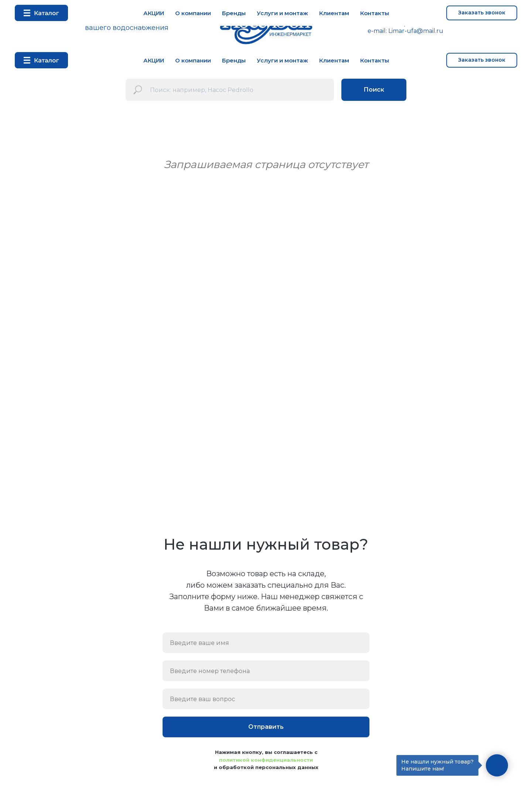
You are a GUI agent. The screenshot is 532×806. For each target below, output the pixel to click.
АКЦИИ (154, 60)
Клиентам (334, 60)
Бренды (234, 60)
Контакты (375, 60)
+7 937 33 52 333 (433, 24)
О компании (193, 60)
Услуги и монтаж (282, 60)
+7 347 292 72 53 (378, 24)
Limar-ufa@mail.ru (416, 31)
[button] (482, 60)
